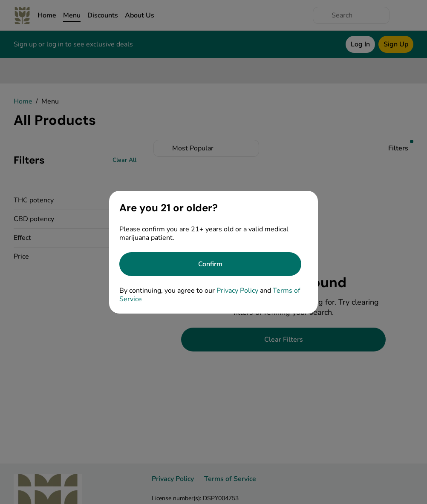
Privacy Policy (237, 291)
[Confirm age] (210, 264)
